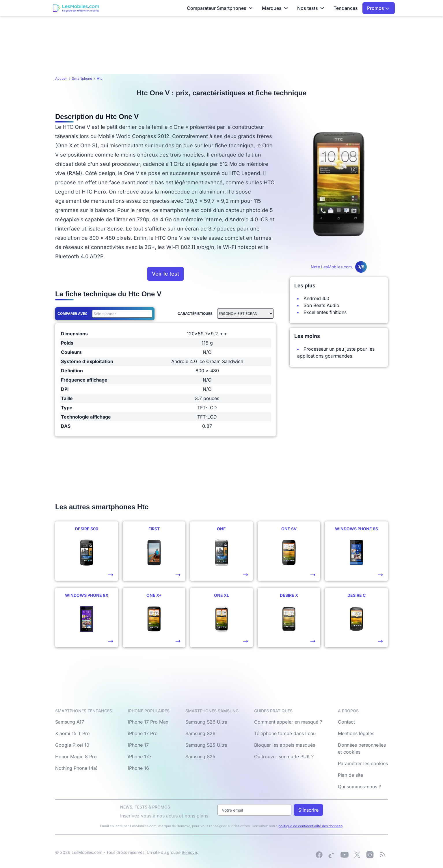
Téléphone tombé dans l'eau (285, 733)
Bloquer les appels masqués (285, 745)
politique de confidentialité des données (310, 826)
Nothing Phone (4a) (76, 768)
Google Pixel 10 (72, 745)
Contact (346, 722)
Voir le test (165, 274)
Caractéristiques (195, 314)
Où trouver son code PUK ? (284, 757)
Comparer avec (72, 314)
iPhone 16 (138, 768)
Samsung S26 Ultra (206, 722)
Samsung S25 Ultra (206, 745)
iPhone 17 (138, 745)
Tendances (346, 8)
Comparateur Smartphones (220, 8)
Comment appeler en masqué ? (288, 722)
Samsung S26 (200, 733)
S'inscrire (308, 810)
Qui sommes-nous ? (359, 787)
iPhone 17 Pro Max (148, 722)
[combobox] (121, 314)
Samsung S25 (200, 757)
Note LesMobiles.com (339, 267)
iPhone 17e (139, 757)
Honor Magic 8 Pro (76, 757)
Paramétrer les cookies (363, 763)
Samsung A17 (70, 722)
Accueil (61, 78)
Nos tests (311, 8)
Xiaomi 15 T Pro (72, 733)
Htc (100, 78)
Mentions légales (356, 733)
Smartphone (82, 78)
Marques (275, 8)
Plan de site (350, 775)
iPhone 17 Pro (143, 733)
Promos (378, 8)
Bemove (189, 852)
